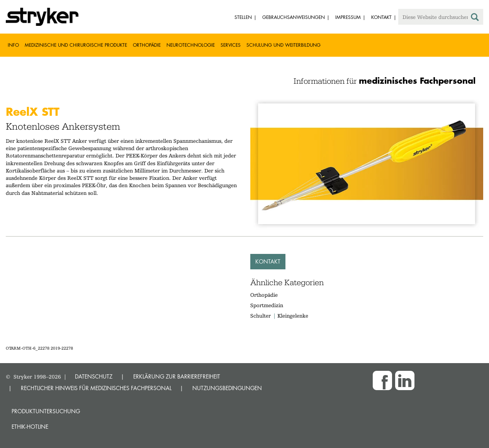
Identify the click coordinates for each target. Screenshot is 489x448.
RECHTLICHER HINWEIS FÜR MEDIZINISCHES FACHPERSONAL (96, 388)
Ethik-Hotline (30, 427)
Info (13, 45)
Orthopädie (147, 45)
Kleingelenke (293, 316)
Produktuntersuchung (46, 411)
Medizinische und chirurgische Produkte (76, 45)
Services (231, 45)
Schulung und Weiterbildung (284, 45)
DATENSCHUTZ (94, 376)
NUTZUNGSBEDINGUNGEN (227, 388)
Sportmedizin (267, 305)
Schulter (261, 316)
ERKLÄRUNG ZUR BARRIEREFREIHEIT (177, 376)
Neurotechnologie (191, 45)
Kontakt (268, 261)
